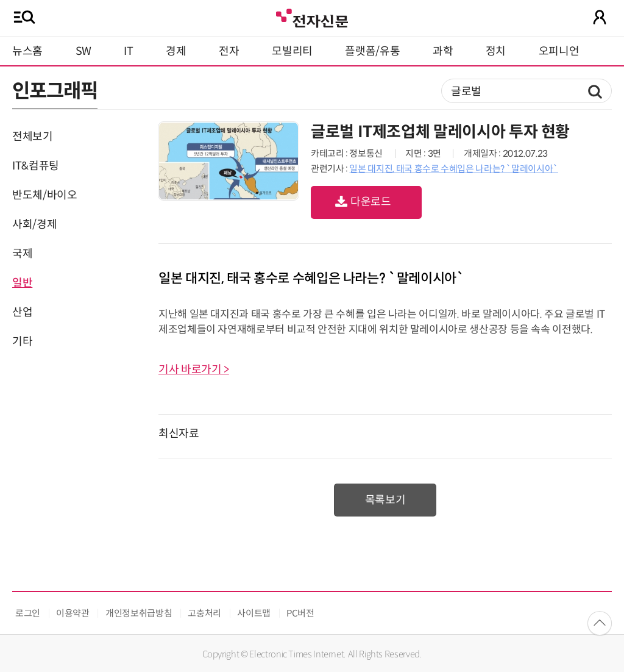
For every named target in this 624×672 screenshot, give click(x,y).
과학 (443, 51)
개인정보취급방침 (139, 613)
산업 (22, 312)
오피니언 (559, 51)
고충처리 (204, 613)
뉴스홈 (27, 51)
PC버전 (300, 613)
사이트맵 (254, 613)
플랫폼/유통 (372, 51)
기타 (22, 341)
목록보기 (385, 500)
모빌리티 (292, 51)
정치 (496, 51)
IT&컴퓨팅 (36, 166)
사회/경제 (34, 224)
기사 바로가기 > (194, 370)
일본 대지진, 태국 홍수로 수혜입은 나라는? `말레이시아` (453, 169)
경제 (176, 51)
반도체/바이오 (44, 195)
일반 (22, 283)
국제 (22, 254)
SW (83, 51)
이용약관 (73, 613)
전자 (229, 51)
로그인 (28, 613)
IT (128, 51)
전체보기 (33, 137)
